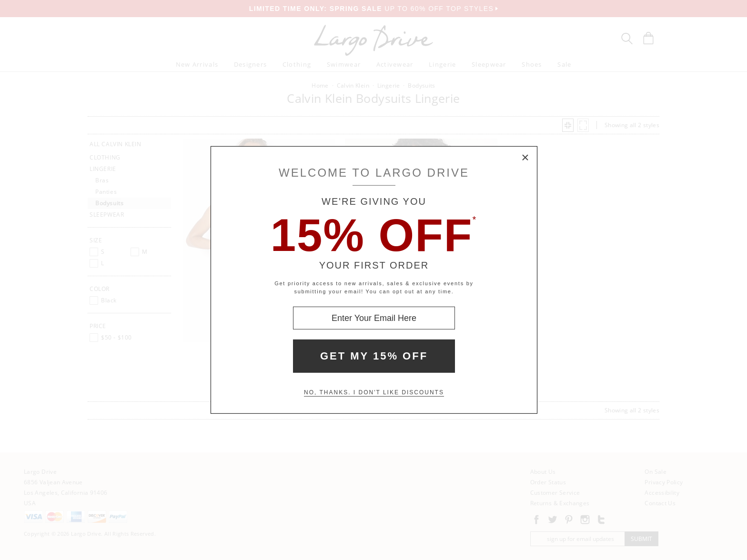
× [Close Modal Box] (525, 158)
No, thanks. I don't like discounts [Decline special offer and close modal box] (374, 392)
